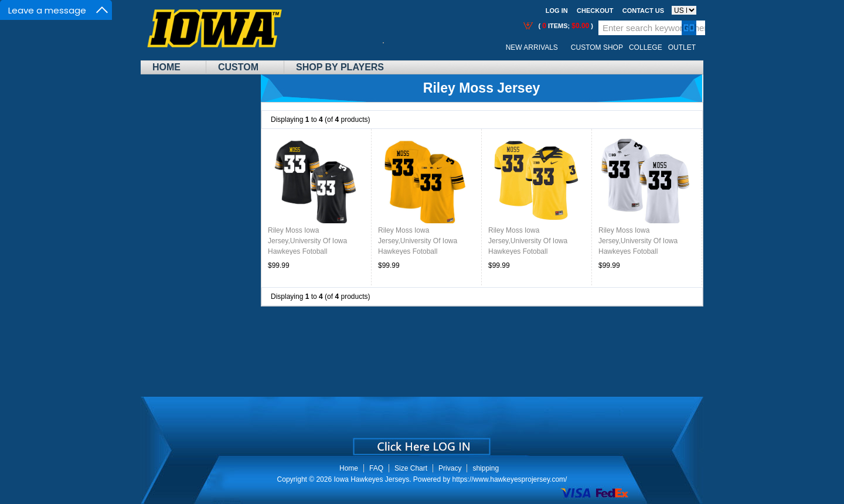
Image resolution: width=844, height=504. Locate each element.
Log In (557, 11)
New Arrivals (532, 47)
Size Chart (411, 468)
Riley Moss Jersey (481, 88)
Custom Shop (597, 47)
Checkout (595, 11)
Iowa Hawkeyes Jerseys (371, 479)
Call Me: (392, 48)
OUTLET (682, 47)
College (646, 47)
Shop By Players (340, 67)
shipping (486, 468)
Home (166, 67)
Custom (238, 67)
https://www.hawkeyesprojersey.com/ (510, 479)
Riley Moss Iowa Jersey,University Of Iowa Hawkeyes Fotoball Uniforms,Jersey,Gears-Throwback (528, 251)
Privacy (450, 468)
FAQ (376, 468)
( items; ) (565, 26)
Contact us (643, 11)
